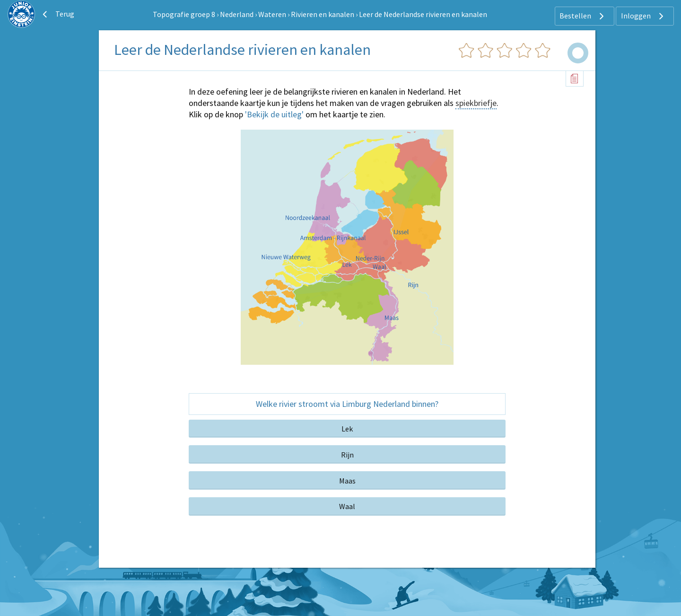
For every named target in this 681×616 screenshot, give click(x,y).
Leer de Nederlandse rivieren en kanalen (423, 14)
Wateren (272, 14)
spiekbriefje (476, 103)
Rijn (347, 455)
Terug (57, 14)
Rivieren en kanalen (323, 14)
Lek (347, 429)
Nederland (237, 14)
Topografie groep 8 (184, 14)
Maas (347, 481)
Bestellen (583, 16)
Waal (347, 506)
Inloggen (643, 16)
